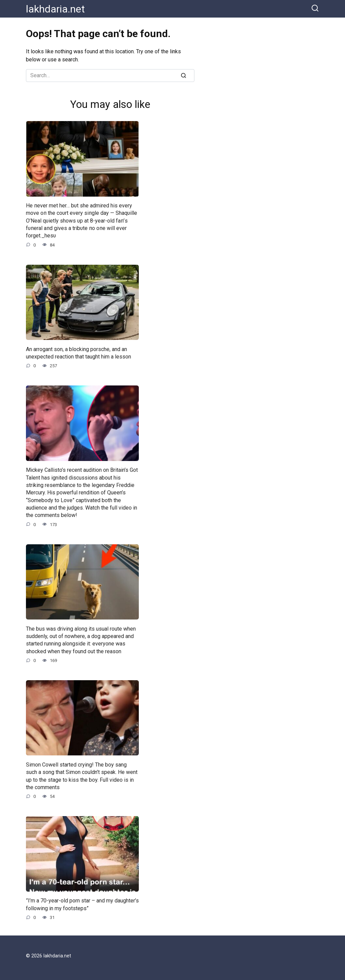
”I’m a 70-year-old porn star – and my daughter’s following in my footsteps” (82, 904)
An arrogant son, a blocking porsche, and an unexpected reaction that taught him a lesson (79, 353)
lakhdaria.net (55, 9)
